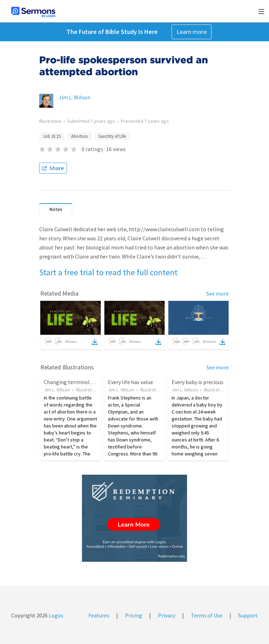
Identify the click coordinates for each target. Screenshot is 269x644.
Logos (56, 615)
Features (99, 615)
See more (218, 293)
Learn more (192, 32)
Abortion (80, 136)
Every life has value (130, 382)
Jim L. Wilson (75, 97)
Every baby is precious (198, 382)
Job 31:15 (52, 136)
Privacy (167, 615)
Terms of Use (207, 615)
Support (248, 615)
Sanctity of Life (112, 136)
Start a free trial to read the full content (108, 272)
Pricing (134, 615)
